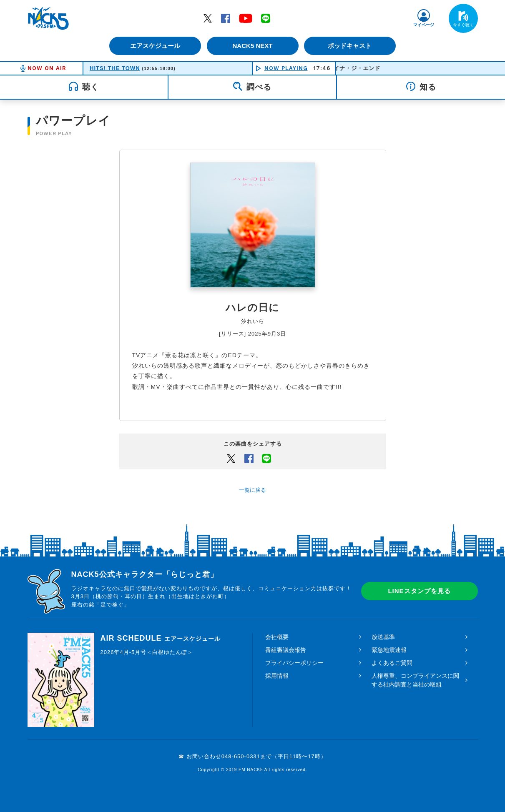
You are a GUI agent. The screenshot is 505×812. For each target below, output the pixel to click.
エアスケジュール (155, 46)
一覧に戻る (252, 490)
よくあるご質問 (392, 663)
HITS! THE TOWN (115, 68)
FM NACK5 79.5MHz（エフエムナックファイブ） (48, 18)
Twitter (208, 18)
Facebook (226, 18)
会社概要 (277, 637)
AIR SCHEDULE (161, 638)
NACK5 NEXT (252, 46)
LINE (266, 18)
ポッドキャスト (350, 46)
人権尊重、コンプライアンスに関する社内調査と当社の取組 (415, 680)
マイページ (424, 25)
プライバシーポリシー (294, 663)
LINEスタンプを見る (419, 591)
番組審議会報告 (286, 650)
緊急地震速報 (389, 650)
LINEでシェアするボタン (266, 458)
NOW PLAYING (286, 68)
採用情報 (277, 676)
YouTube (246, 18)
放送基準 (383, 637)
